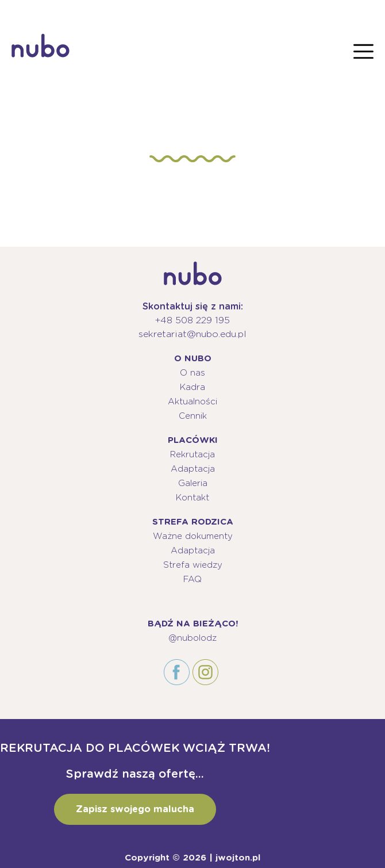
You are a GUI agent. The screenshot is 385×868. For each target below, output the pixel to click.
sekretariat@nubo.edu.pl (192, 334)
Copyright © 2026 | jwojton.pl (192, 858)
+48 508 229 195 (192, 320)
